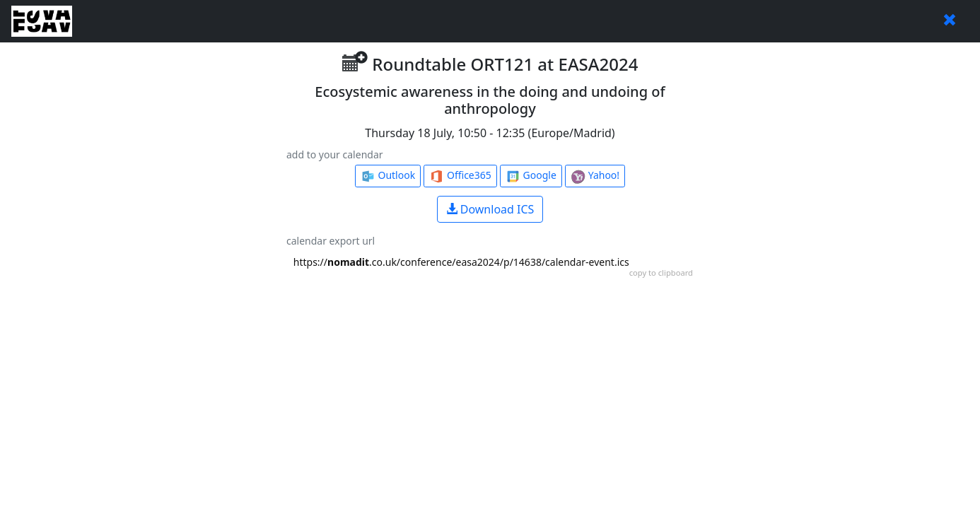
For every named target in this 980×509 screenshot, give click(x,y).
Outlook (388, 176)
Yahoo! (595, 176)
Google (531, 176)
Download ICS (490, 209)
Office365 (460, 176)
